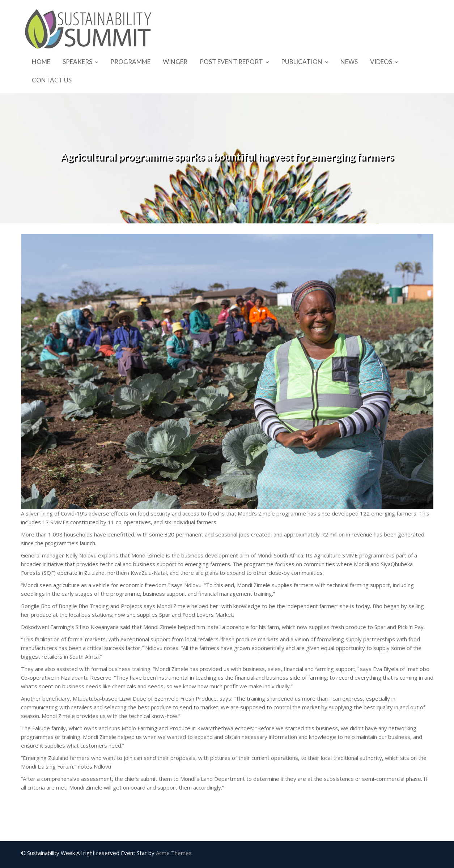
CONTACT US (52, 80)
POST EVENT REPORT (231, 62)
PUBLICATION (302, 62)
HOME (41, 62)
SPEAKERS (77, 62)
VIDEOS (381, 62)
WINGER (175, 62)
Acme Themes (174, 853)
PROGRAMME (130, 62)
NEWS (349, 62)
